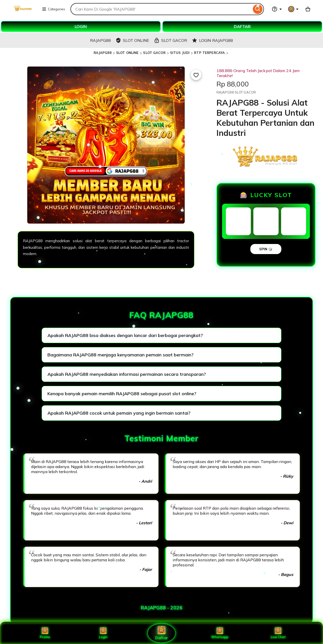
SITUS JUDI (180, 53)
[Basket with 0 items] (308, 9)
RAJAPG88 (103, 53)
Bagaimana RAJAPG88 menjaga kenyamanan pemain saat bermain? (120, 355)
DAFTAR (242, 26)
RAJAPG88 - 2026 (162, 608)
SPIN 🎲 (266, 249)
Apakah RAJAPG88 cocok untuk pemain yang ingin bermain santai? (119, 413)
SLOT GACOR (154, 53)
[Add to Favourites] (196, 75)
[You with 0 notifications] (293, 9)
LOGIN (81, 26)
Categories (53, 9)
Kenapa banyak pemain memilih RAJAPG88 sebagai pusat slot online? (122, 394)
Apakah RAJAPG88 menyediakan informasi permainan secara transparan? (127, 374)
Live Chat (278, 633)
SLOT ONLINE (127, 53)
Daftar (161, 633)
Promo (45, 633)
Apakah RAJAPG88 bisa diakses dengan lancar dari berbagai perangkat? (125, 335)
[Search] (258, 9)
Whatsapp (220, 633)
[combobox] (161, 9)
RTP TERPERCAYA (209, 53)
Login (103, 633)
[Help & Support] (277, 9)
